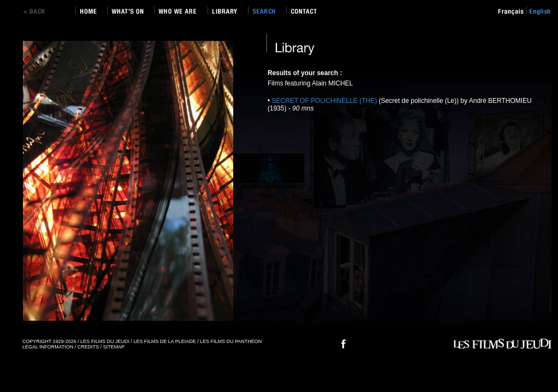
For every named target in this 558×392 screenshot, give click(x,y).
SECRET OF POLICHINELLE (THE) (325, 101)
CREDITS (88, 347)
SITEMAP (114, 347)
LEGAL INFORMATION (48, 347)
